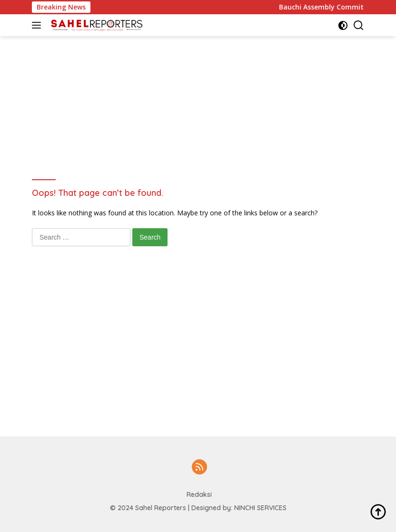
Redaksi (199, 494)
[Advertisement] (205, 58)
